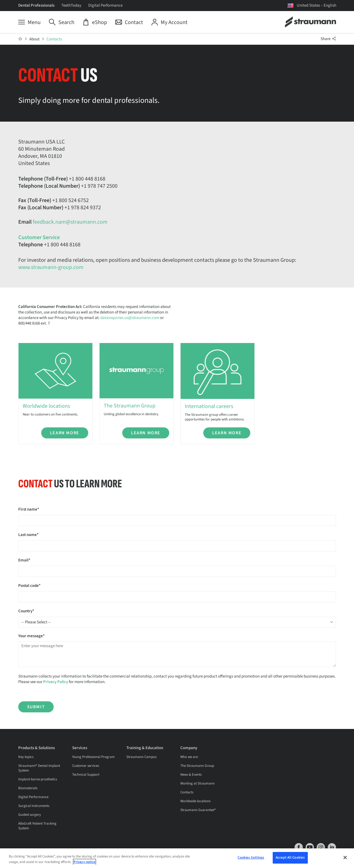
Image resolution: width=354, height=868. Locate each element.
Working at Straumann (197, 783)
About (34, 39)
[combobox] (177, 622)
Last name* (28, 535)
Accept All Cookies (290, 859)
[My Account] (169, 22)
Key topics (26, 757)
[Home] (20, 39)
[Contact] (129, 22)
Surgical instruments (34, 806)
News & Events (191, 775)
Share (328, 39)
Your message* (32, 636)
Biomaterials (28, 788)
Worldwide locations (195, 801)
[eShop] (95, 22)
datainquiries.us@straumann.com (130, 318)
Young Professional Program (93, 757)
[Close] (345, 859)
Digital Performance (105, 5)
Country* (26, 611)
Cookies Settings (251, 859)
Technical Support (86, 775)
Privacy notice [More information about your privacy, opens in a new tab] (84, 863)
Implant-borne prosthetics (38, 779)
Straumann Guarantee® (198, 810)
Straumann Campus (141, 757)
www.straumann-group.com (51, 267)
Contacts (54, 39)
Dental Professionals (36, 5)
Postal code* (29, 586)
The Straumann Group (197, 766)
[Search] (62, 22)
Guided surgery (30, 815)
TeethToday (71, 5)
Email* (24, 560)
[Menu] (29, 22)
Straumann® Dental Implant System (39, 768)
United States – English (317, 5)
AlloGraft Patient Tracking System (37, 826)
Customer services (86, 766)
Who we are (189, 757)
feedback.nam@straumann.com (70, 222)
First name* (29, 509)
